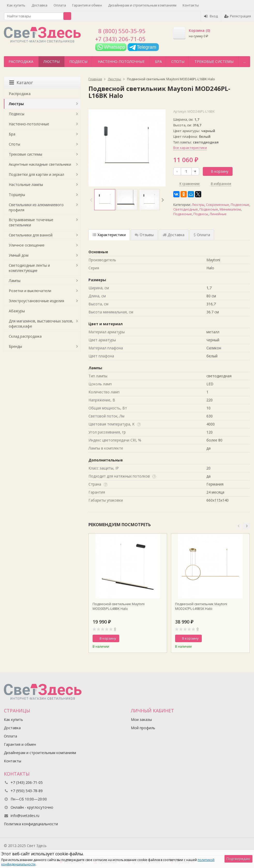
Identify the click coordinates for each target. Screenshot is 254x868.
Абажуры (17, 311)
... (245, 62)
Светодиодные (186, 209)
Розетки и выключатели (30, 291)
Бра (158, 62)
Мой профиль (143, 728)
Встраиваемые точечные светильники (31, 222)
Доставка (39, 5)
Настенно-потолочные (121, 62)
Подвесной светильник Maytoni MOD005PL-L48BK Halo (119, 606)
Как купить (16, 5)
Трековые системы (214, 62)
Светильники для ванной (31, 235)
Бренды (15, 346)
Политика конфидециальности (31, 824)
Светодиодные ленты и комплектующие (29, 268)
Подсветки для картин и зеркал (36, 174)
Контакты (191, 5)
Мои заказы (141, 719)
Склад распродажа (25, 336)
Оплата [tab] (202, 235)
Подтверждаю (238, 859)
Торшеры (17, 195)
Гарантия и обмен (87, 5)
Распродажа (21, 62)
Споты (178, 62)
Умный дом (19, 255)
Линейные (218, 214)
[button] (238, 526)
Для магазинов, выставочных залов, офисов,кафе (41, 324)
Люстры (52, 62)
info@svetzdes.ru (25, 816)
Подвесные (240, 205)
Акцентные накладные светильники (40, 164)
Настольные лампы (26, 185)
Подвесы (78, 62)
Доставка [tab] (174, 235)
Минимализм (230, 209)
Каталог (21, 83)
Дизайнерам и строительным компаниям (142, 5)
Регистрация (238, 16)
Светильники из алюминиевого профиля (36, 207)
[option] (105, 200)
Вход (211, 16)
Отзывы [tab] (144, 235)
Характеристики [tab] (109, 235)
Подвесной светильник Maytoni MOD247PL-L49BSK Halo (201, 606)
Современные (218, 205)
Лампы (15, 281)
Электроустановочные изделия (36, 301)
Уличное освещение (27, 245)
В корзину (217, 171)
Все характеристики (190, 148)
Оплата (60, 5)
